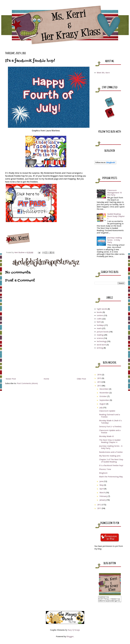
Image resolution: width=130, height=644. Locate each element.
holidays (100, 325)
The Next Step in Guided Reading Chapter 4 (110, 441)
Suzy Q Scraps (74, 631)
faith (99, 322)
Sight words (102, 309)
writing (100, 348)
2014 (100, 382)
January (103, 500)
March (103, 493)
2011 (100, 508)
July (101, 408)
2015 (100, 378)
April (102, 489)
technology (102, 341)
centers (100, 315)
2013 (100, 386)
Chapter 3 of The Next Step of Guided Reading (111, 461)
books (99, 312)
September (105, 400)
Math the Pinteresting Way (111, 477)
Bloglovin (103, 473)
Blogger (70, 638)
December (104, 389)
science (100, 338)
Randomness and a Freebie (111, 452)
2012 (100, 505)
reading (100, 335)
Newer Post (11, 379)
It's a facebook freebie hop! (111, 465)
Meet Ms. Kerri (103, 73)
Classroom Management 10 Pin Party (115, 193)
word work (101, 345)
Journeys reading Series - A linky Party (115, 240)
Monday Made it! (106, 436)
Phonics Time (105, 469)
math (99, 328)
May (102, 485)
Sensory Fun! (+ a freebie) (110, 427)
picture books (103, 332)
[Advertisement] (46, 358)
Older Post (81, 379)
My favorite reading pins (110, 456)
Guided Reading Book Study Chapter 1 (116, 216)
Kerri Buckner (20, 252)
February (104, 496)
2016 (100, 375)
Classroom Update (107, 411)
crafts (99, 319)
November (104, 393)
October (103, 396)
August (103, 404)
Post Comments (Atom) (27, 383)
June (102, 481)
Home (46, 379)
